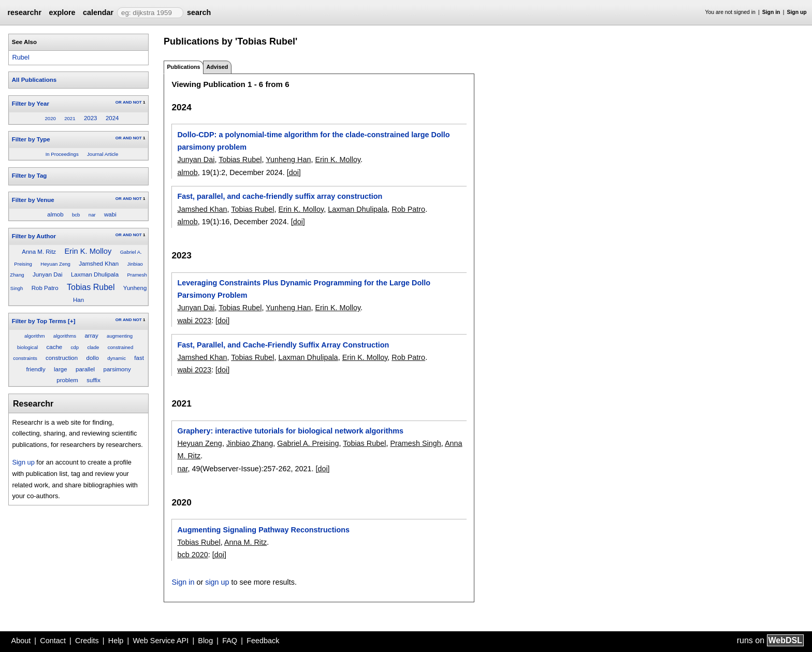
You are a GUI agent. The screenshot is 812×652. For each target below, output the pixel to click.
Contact (53, 641)
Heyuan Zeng (55, 264)
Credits (87, 641)
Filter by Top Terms (39, 321)
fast (139, 358)
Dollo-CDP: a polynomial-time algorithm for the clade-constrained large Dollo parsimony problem (313, 141)
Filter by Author (34, 236)
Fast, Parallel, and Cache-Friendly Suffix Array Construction (283, 345)
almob (55, 214)
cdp (75, 347)
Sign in (771, 12)
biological (27, 347)
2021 (70, 118)
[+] (71, 321)
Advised (217, 67)
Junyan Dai (48, 274)
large (61, 369)
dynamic (117, 358)
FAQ (230, 641)
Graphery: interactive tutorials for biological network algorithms (290, 431)
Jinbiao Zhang (250, 443)
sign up (217, 582)
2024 (112, 118)
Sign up (797, 12)
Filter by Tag (30, 176)
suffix (93, 380)
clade (93, 347)
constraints (25, 358)
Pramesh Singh (415, 443)
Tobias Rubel (91, 287)
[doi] (294, 172)
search (199, 12)
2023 (91, 118)
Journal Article (103, 154)
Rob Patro (45, 288)
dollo (93, 358)
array (91, 336)
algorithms (65, 336)
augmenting (120, 336)
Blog (205, 641)
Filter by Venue (33, 200)
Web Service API (161, 641)
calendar (98, 12)
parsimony (117, 369)
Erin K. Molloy (88, 251)
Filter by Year (31, 104)
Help (116, 641)
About (21, 641)
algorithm (34, 336)
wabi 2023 (194, 321)
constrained (121, 347)
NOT (137, 102)
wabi (110, 214)
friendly (36, 369)
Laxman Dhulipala (95, 274)
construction (62, 358)
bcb (76, 215)
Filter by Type (31, 139)
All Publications (34, 80)
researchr (24, 12)
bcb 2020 (192, 555)
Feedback (263, 641)
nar (92, 215)
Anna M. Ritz (39, 252)
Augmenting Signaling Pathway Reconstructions (263, 530)
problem (67, 380)
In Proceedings (62, 154)
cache (54, 347)
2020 (50, 118)
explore (62, 12)
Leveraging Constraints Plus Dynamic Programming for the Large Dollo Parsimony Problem (304, 289)
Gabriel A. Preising (308, 443)
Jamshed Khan (99, 264)
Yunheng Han (288, 160)
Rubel (20, 57)
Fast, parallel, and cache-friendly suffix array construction (280, 196)
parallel (85, 369)
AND (127, 102)
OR (119, 102)
